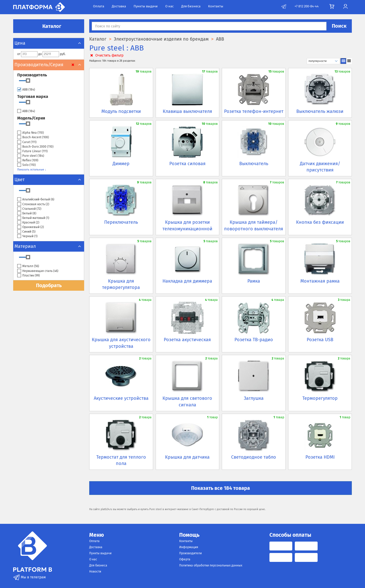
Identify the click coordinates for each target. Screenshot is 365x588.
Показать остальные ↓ (32, 170)
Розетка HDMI (320, 457)
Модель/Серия (31, 118)
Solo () (26, 165)
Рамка (254, 281)
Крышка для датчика (187, 457)
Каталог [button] (49, 26)
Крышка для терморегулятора (121, 284)
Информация (189, 547)
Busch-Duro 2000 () (35, 147)
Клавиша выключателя (187, 111)
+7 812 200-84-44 (307, 6)
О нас (169, 6)
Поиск (339, 26)
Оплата (99, 6)
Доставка (119, 6)
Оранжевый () (31, 227)
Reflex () (28, 160)
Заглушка (254, 398)
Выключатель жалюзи (320, 111)
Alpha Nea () (31, 133)
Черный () (27, 236)
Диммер (121, 164)
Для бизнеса (191, 6)
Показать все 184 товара (221, 488)
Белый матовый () (33, 218)
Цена (49, 43)
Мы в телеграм (29, 577)
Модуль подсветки (121, 111)
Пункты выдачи (146, 6)
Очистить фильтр (106, 55)
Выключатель (254, 164)
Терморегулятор (320, 398)
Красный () (28, 223)
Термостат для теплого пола (121, 460)
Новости (95, 572)
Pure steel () (31, 156)
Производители (190, 553)
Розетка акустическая (187, 340)
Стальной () (29, 209)
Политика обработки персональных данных (211, 565)
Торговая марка (33, 97)
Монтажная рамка (320, 281)
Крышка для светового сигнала (187, 402)
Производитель (32, 75)
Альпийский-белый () (36, 200)
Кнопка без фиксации (320, 222)
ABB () (26, 90)
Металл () (28, 266)
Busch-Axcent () (33, 137)
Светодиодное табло (254, 457)
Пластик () (29, 276)
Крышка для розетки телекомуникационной (187, 226)
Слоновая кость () (33, 204)
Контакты (216, 6)
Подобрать (49, 285)
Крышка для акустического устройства (121, 343)
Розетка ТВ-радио (254, 340)
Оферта (185, 559)
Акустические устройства (121, 398)
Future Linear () (32, 151)
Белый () (27, 213)
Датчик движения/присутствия (320, 167)
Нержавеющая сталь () (38, 271)
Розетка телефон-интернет (254, 111)
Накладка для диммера (187, 281)
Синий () (26, 232)
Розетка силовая (187, 164)
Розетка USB (320, 340)
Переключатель (121, 222)
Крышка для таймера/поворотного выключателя (254, 226)
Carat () (27, 142)
